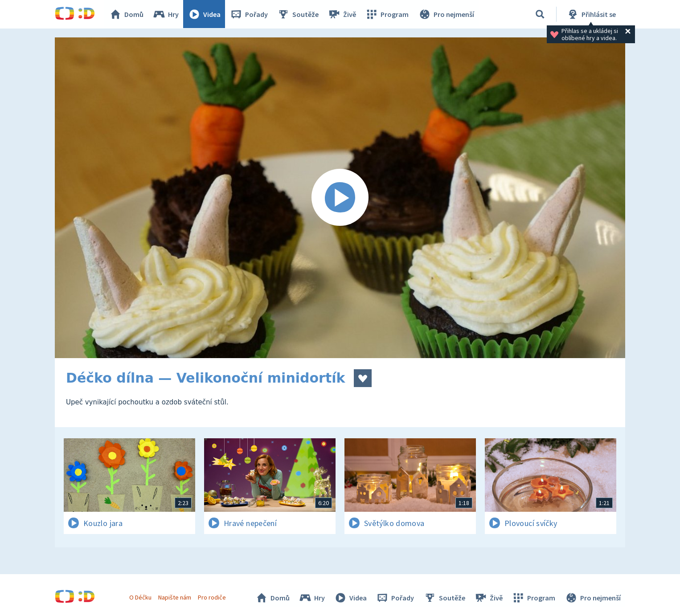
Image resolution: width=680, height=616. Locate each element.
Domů (127, 14)
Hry (166, 14)
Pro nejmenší (446, 14)
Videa (205, 14)
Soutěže (298, 14)
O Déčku (140, 597)
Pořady (249, 14)
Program (387, 14)
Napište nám (175, 597)
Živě (342, 14)
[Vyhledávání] (540, 14)
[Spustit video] (340, 198)
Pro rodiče (212, 597)
